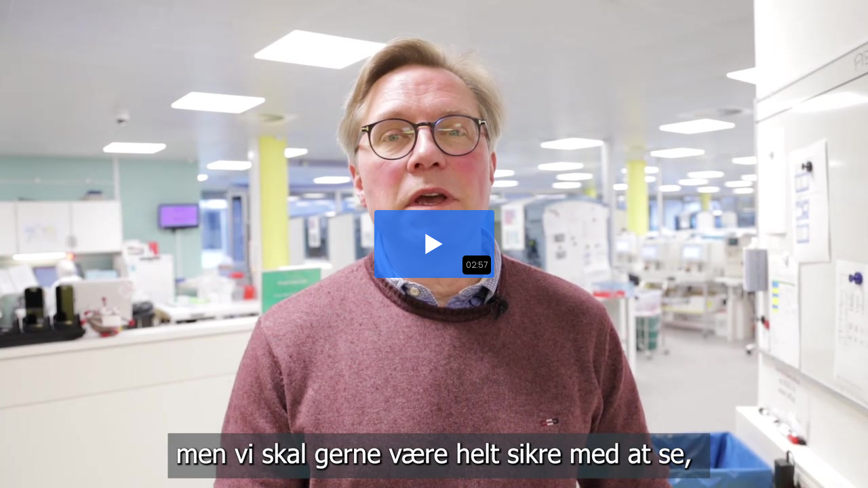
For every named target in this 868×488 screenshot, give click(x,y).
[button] (434, 244)
